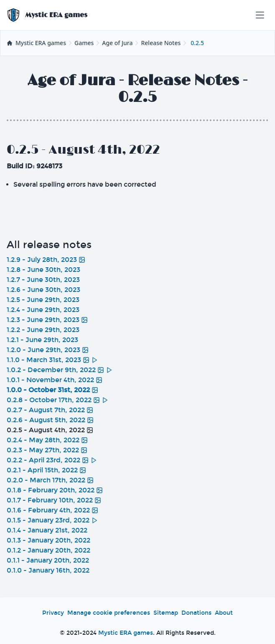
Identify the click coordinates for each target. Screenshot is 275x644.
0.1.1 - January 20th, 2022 (48, 560)
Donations (196, 613)
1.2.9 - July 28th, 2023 (46, 260)
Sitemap (166, 613)
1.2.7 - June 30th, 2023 (43, 280)
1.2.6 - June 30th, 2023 (43, 290)
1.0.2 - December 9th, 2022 (60, 370)
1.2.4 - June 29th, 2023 (43, 310)
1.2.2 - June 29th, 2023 (43, 330)
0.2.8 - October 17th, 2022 (57, 400)
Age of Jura (117, 43)
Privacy (53, 613)
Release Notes (161, 43)
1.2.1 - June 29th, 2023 (42, 340)
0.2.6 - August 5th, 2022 (50, 420)
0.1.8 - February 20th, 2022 (55, 490)
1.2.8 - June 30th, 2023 (43, 270)
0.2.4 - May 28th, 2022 (47, 440)
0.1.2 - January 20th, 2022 (48, 550)
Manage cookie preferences (109, 613)
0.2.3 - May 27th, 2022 (47, 450)
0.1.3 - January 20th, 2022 (48, 540)
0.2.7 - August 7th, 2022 (50, 410)
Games (84, 43)
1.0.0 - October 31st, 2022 (52, 390)
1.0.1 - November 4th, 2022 (55, 380)
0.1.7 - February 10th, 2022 (54, 500)
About (224, 613)
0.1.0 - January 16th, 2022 (48, 570)
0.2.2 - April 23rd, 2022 (52, 460)
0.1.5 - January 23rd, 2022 (52, 520)
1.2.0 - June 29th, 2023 (48, 350)
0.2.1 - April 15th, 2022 (46, 470)
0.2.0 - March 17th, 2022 (50, 480)
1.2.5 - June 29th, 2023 (43, 300)
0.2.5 (197, 43)
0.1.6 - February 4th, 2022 (52, 510)
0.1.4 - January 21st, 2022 (47, 530)
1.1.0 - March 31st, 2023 (52, 360)
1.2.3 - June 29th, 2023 (47, 320)
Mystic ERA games (126, 633)
